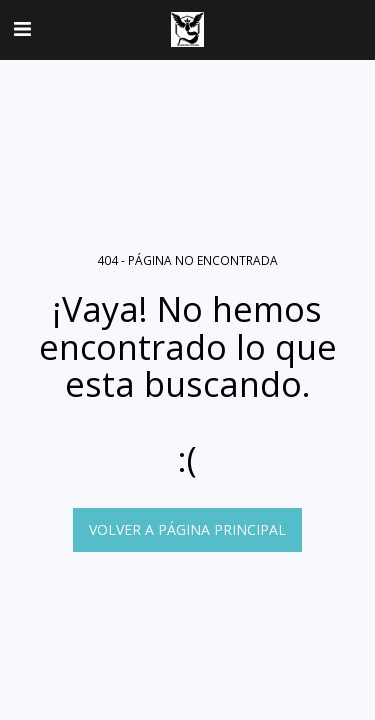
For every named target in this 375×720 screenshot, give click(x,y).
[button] (22, 28)
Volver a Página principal (187, 529)
